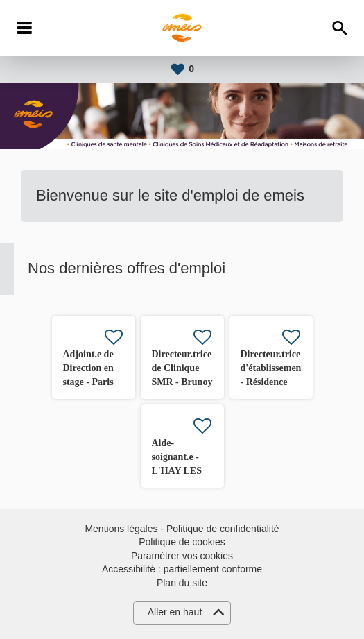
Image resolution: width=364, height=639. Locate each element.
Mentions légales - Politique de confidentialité (182, 529)
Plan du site (182, 583)
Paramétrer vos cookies (182, 556)
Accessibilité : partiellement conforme (182, 569)
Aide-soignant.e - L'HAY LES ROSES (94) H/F (177, 471)
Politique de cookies (182, 542)
